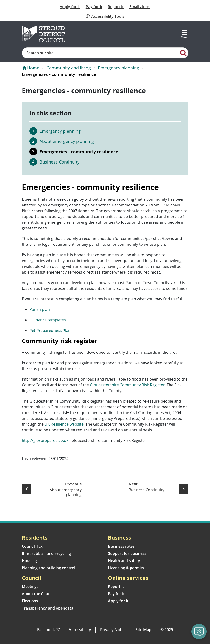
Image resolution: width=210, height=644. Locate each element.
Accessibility (80, 630)
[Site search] (100, 53)
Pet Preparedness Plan (50, 331)
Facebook (46, 630)
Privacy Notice (113, 630)
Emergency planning (119, 68)
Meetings (30, 587)
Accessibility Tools (108, 16)
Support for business (127, 553)
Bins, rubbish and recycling (46, 553)
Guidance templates (48, 320)
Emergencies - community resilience (79, 152)
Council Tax (32, 546)
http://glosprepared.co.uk (45, 440)
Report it (116, 7)
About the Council (38, 594)
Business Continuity (60, 162)
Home (33, 68)
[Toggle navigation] (185, 34)
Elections (30, 601)
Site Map (143, 630)
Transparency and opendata (48, 608)
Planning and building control (48, 568)
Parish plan (40, 309)
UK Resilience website (64, 424)
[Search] (183, 53)
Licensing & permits (126, 568)
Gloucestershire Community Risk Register (127, 385)
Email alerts (140, 7)
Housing (29, 561)
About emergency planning (67, 141)
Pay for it (94, 7)
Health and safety (124, 561)
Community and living (69, 68)
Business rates (121, 546)
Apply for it (70, 7)
